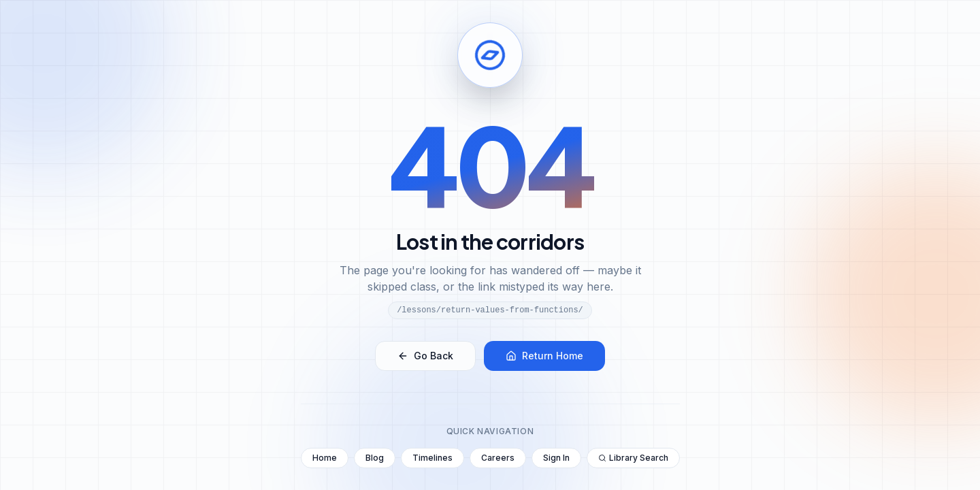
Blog (375, 458)
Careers (498, 458)
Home (325, 458)
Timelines (432, 458)
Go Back (425, 356)
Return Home (544, 356)
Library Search (633, 458)
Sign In (556, 458)
